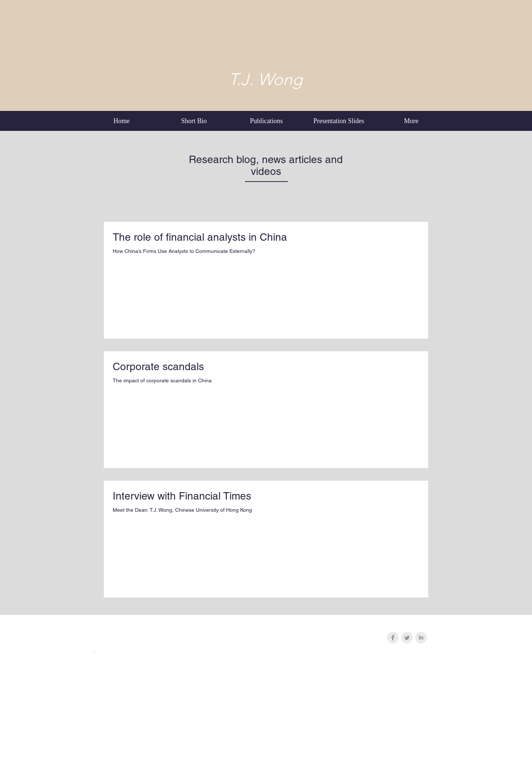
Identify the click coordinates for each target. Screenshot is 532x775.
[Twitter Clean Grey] (407, 638)
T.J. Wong (265, 79)
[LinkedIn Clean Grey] (421, 638)
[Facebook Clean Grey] (393, 638)
